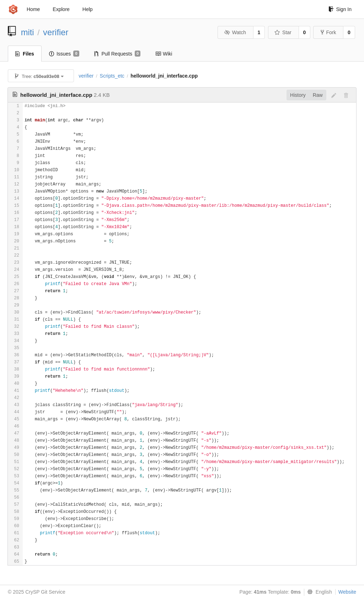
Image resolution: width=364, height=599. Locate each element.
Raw (318, 95)
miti (28, 32)
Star (283, 32)
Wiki (164, 54)
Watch (235, 32)
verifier (56, 32)
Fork (328, 32)
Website (347, 592)
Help (88, 9)
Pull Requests (117, 54)
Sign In (340, 9)
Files (25, 54)
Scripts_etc (112, 76)
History (298, 95)
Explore (61, 9)
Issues (64, 54)
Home (33, 9)
